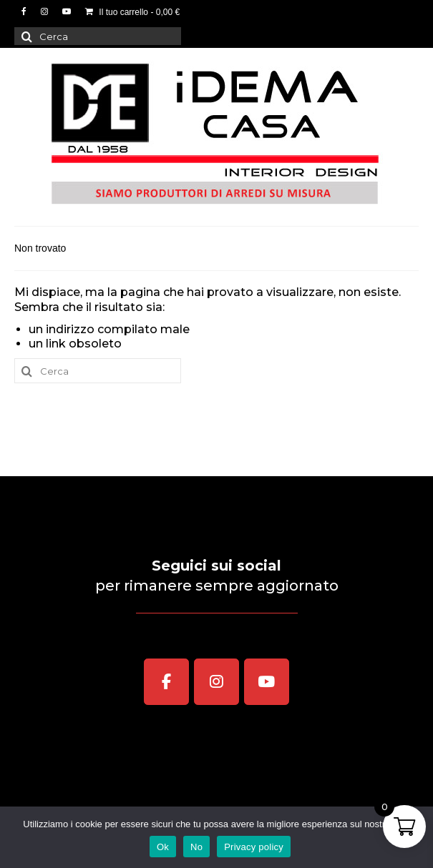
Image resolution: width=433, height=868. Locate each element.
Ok (163, 847)
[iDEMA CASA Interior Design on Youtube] (267, 682)
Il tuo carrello (132, 12)
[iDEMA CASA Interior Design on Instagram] (217, 682)
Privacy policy (254, 847)
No (196, 847)
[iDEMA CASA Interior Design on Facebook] (167, 682)
